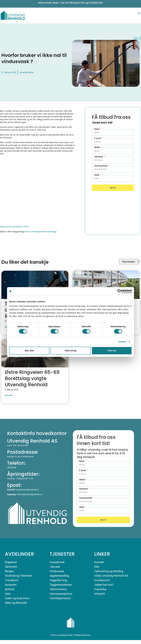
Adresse (99, 157)
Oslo (8, 594)
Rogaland (11, 562)
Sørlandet (11, 567)
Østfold (10, 589)
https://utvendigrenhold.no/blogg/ (41, 232)
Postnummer (101, 166)
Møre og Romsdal (16, 603)
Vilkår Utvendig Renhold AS (111, 576)
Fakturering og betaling (109, 571)
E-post (98, 138)
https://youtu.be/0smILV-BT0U (14, 227)
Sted (97, 175)
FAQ (97, 567)
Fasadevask (57, 562)
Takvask (55, 567)
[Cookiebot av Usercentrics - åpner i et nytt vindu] (119, 291)
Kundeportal (102, 580)
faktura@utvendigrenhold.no (30, 494)
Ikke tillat (29, 351)
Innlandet (11, 585)
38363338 (12, 468)
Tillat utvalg (70, 351)
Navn (97, 129)
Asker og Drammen (17, 598)
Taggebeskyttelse (61, 585)
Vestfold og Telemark (18, 576)
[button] (139, 13)
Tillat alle (112, 351)
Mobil (97, 147)
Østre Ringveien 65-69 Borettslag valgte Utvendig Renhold (32, 378)
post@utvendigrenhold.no (27, 490)
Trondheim (12, 580)
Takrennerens (58, 589)
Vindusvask (57, 571)
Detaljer (123, 342)
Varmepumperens (61, 594)
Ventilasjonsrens (60, 598)
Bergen (9, 571)
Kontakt (99, 562)
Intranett (100, 594)
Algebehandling (59, 576)
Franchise (100, 589)
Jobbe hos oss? (104, 585)
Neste (113, 188)
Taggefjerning (58, 580)
